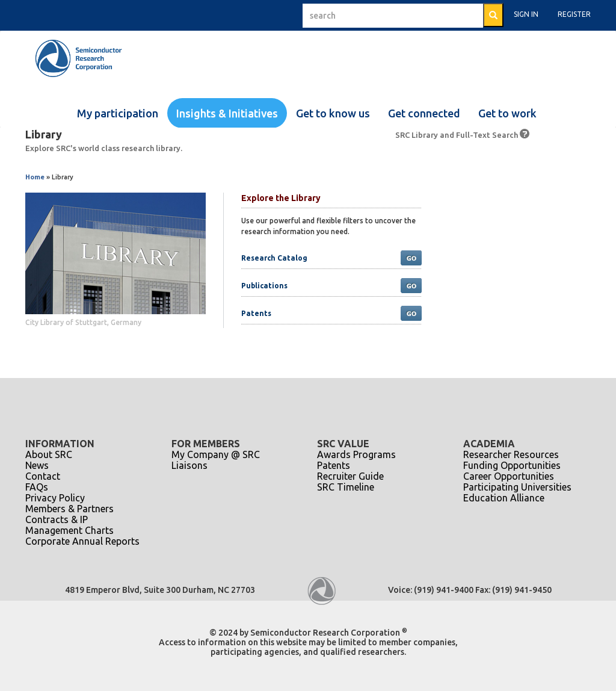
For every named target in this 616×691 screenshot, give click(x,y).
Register (574, 14)
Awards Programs (356, 454)
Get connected (424, 113)
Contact (43, 476)
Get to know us (333, 113)
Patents (334, 465)
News (37, 465)
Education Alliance (504, 498)
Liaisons (189, 465)
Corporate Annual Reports (82, 541)
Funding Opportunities (512, 465)
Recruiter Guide (350, 476)
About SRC (49, 454)
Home (35, 177)
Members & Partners (69, 509)
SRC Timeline (346, 487)
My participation (118, 113)
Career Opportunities (509, 476)
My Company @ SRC (216, 454)
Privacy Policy (55, 498)
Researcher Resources (511, 454)
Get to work (507, 113)
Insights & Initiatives (227, 113)
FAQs (37, 487)
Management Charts (69, 530)
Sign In (526, 14)
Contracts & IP (57, 519)
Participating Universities (517, 487)
